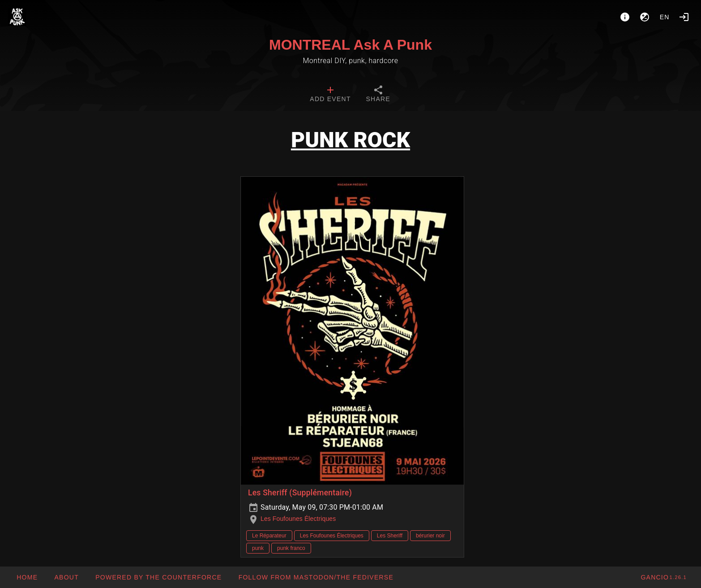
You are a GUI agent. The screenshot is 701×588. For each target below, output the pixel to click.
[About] (625, 17)
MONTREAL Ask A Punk (350, 45)
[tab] (330, 95)
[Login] (684, 17)
